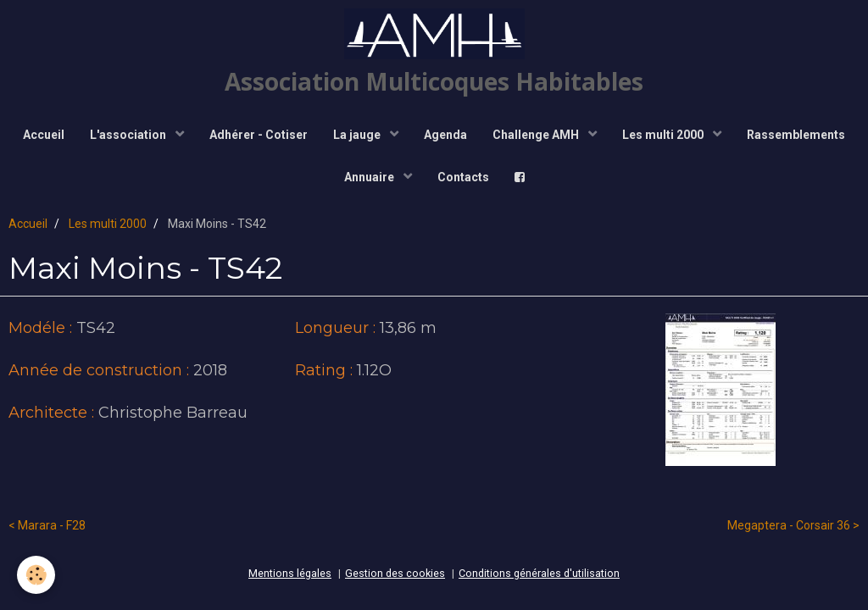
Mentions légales (290, 573)
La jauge (358, 135)
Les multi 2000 (664, 135)
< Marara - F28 (47, 525)
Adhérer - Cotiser (259, 135)
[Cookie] (36, 575)
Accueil (44, 135)
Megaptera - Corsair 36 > (793, 525)
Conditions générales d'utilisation (539, 573)
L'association (129, 135)
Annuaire (370, 177)
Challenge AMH (537, 135)
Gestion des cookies (395, 573)
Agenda (445, 135)
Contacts (463, 177)
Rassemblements (796, 135)
